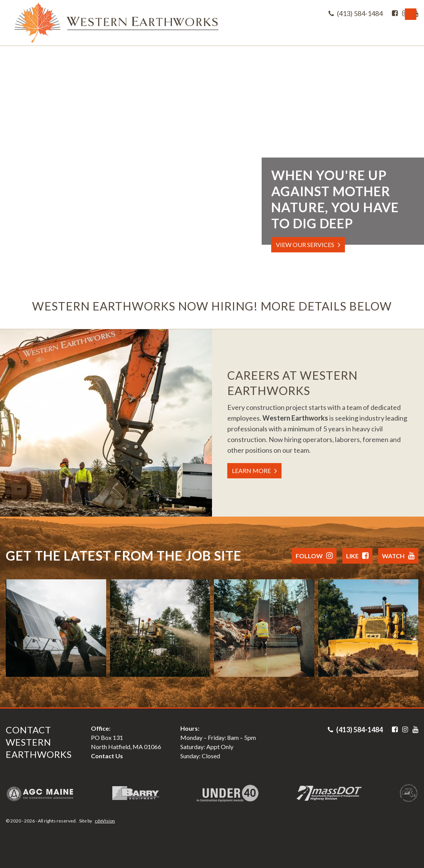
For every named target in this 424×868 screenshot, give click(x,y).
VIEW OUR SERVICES (305, 245)
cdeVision (105, 821)
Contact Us (107, 756)
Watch (398, 556)
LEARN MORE (251, 471)
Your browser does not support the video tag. (212, 164)
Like (357, 556)
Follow (314, 556)
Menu (411, 14)
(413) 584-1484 (356, 13)
